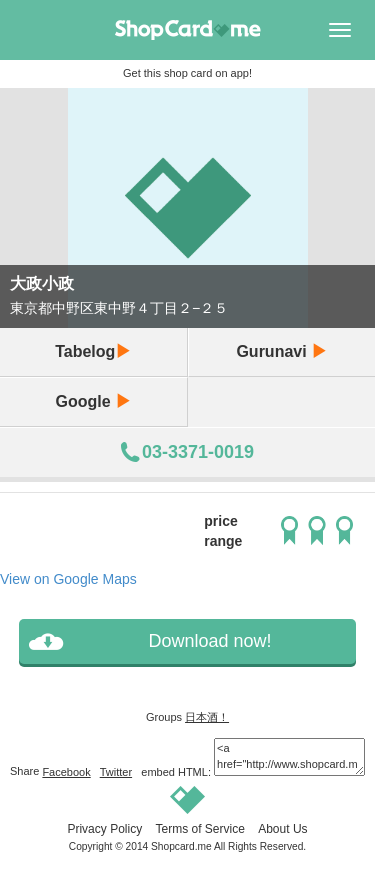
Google (93, 401)
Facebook (66, 772)
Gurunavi (281, 351)
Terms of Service (199, 829)
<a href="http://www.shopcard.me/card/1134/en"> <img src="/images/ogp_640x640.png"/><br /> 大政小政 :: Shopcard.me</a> (289, 756)
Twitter (116, 772)
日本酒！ (207, 717)
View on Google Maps (68, 579)
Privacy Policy (104, 829)
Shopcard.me (181, 846)
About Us (282, 829)
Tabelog (93, 351)
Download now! (209, 641)
